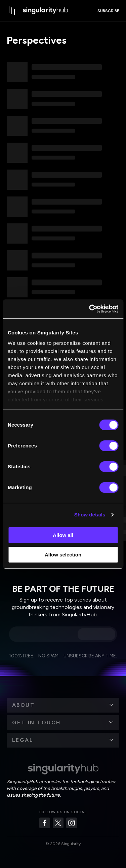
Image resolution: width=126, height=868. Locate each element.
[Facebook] (45, 823)
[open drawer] (12, 11)
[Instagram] (72, 823)
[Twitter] (58, 823)
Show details (90, 515)
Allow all (63, 535)
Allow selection (63, 555)
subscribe (108, 11)
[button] (63, 705)
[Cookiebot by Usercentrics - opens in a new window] (90, 309)
